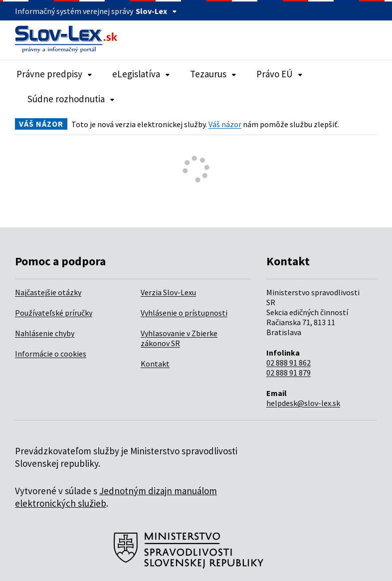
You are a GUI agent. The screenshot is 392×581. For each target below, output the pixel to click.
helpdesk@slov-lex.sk (303, 403)
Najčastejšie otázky (48, 292)
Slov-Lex (156, 11)
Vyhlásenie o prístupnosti (184, 313)
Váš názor (225, 124)
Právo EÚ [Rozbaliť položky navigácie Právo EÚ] (280, 74)
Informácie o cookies (51, 354)
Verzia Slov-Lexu (168, 292)
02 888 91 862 (289, 363)
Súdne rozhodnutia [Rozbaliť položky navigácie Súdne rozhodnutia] (71, 99)
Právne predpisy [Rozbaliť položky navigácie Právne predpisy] (54, 74)
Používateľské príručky (54, 313)
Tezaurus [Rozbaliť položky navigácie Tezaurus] (213, 74)
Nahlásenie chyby (45, 333)
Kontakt (155, 364)
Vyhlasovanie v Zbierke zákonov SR (179, 338)
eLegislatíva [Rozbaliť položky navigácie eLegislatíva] (141, 74)
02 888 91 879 (289, 373)
